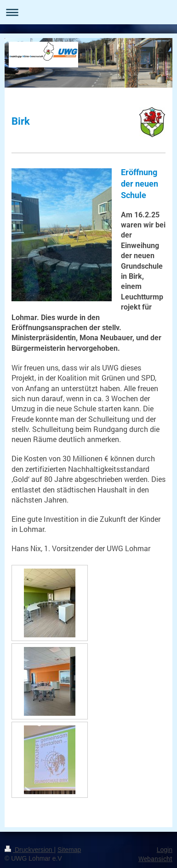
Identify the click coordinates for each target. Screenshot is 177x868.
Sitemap (69, 850)
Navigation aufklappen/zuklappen (88, 12)
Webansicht (155, 859)
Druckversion (29, 850)
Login (165, 850)
